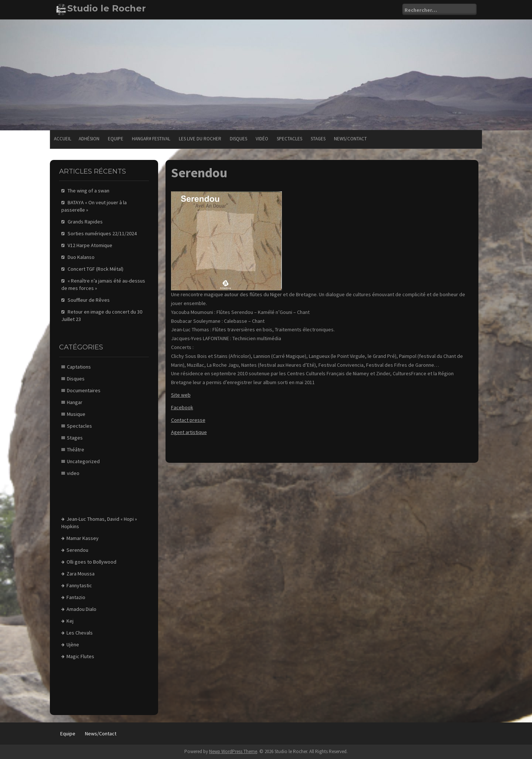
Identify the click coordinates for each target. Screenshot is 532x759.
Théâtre (76, 449)
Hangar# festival (151, 139)
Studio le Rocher (107, 8)
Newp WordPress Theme (233, 751)
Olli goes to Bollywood (91, 562)
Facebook (182, 407)
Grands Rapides (85, 222)
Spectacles (289, 139)
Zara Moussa (81, 574)
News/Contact (350, 139)
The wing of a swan (88, 191)
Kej (70, 621)
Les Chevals (80, 633)
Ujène (73, 645)
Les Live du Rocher (200, 139)
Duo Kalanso (81, 257)
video (73, 473)
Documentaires (84, 390)
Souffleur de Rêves (89, 300)
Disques (238, 139)
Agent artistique (189, 432)
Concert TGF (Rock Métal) (96, 269)
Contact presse (188, 420)
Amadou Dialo (81, 609)
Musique (76, 414)
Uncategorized (83, 461)
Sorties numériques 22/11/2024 (102, 233)
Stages (318, 139)
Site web (181, 395)
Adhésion (89, 139)
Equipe (116, 139)
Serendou (77, 550)
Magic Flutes (80, 656)
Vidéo (262, 139)
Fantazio (76, 597)
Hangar (75, 402)
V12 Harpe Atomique (90, 245)
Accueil (63, 139)
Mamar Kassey (83, 538)
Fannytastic (79, 585)
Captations (79, 367)
